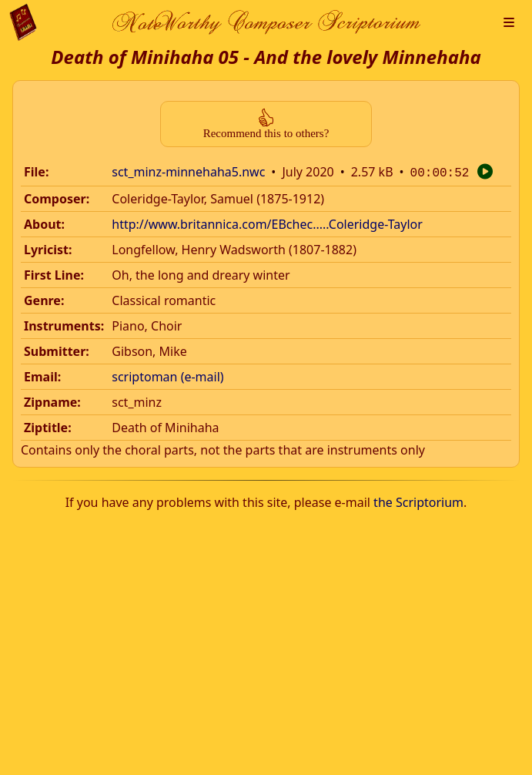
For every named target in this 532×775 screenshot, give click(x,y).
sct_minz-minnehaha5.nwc (188, 172)
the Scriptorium (418, 501)
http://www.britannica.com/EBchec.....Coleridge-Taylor (267, 223)
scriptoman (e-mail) (167, 375)
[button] (509, 22)
